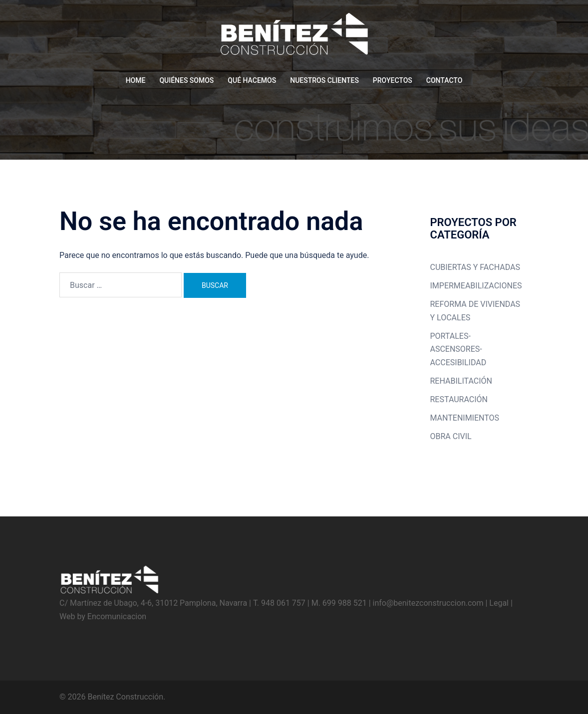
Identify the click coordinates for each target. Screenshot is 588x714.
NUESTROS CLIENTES (324, 80)
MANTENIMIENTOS (465, 418)
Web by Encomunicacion (103, 616)
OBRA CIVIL (451, 436)
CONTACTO (444, 80)
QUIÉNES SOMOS (186, 80)
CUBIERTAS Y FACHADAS (475, 267)
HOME (136, 80)
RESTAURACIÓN (459, 399)
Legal (499, 603)
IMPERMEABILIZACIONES (476, 286)
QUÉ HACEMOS (252, 80)
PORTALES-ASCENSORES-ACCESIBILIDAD (458, 350)
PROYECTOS (393, 80)
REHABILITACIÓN (461, 381)
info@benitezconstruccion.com (428, 603)
